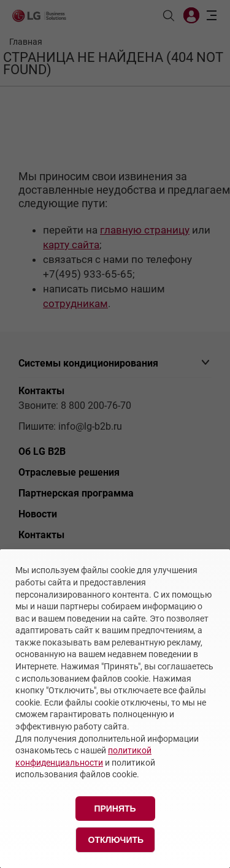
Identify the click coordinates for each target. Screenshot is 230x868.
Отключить (116, 840)
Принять (115, 809)
